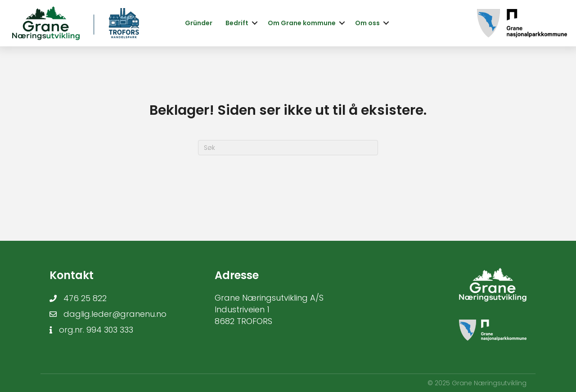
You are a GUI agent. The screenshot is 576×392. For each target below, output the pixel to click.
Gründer (199, 23)
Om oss (367, 23)
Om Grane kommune (302, 23)
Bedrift (237, 23)
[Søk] (288, 148)
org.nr (71, 330)
